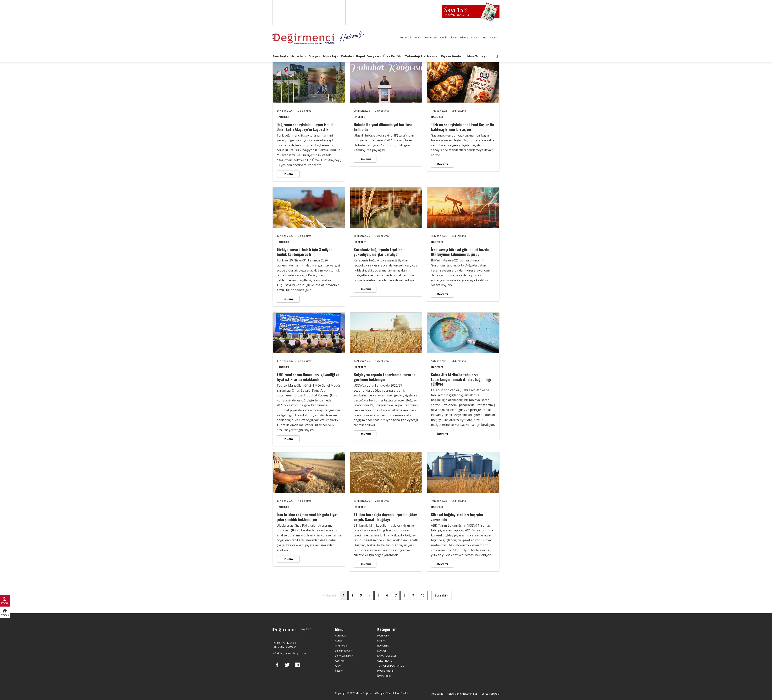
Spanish (309, 12)
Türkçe (382, 12)
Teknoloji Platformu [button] (421, 56)
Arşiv (485, 37)
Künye (417, 37)
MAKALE (382, 651)
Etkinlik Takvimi (448, 37)
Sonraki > (441, 595)
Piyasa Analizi (385, 671)
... (430, 595)
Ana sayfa (438, 694)
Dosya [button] (313, 56)
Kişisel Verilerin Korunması (463, 694)
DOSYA (381, 641)
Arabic (333, 12)
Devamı (288, 174)
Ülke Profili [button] (392, 56)
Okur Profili (430, 37)
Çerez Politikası (491, 694)
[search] (496, 56)
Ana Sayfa (280, 56)
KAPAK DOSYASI (387, 656)
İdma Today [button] (476, 56)
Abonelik (340, 661)
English (284, 12)
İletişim (494, 37)
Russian (357, 12)
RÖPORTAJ (383, 646)
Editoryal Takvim (469, 37)
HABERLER (283, 117)
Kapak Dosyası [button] (367, 56)
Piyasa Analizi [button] (452, 56)
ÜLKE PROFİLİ (385, 661)
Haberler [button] (297, 56)
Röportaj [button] (329, 56)
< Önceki (329, 595)
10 (423, 595)
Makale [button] (346, 56)
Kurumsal (405, 37)
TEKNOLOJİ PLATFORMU (391, 666)
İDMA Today (384, 676)
